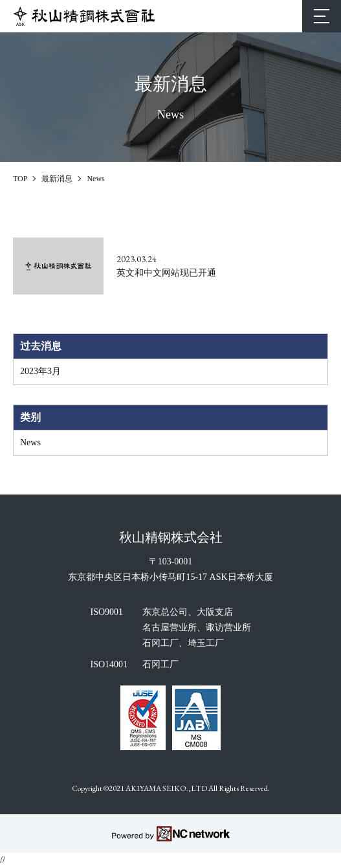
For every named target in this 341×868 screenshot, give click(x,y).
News (30, 442)
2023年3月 (40, 371)
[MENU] (322, 16)
